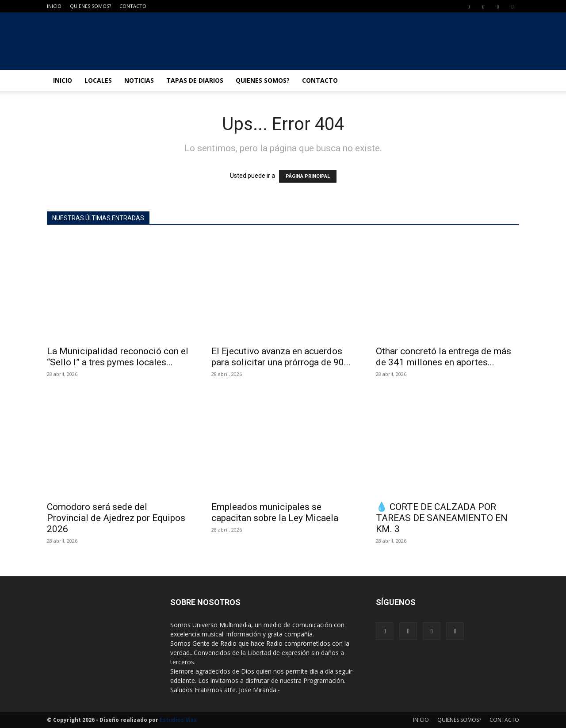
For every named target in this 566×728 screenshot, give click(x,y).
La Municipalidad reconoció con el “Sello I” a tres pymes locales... (118, 357)
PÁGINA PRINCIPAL (308, 176)
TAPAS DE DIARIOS (195, 80)
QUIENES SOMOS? (90, 6)
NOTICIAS (139, 80)
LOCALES (98, 80)
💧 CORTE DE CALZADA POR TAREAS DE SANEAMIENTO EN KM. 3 (442, 518)
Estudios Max (178, 720)
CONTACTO (133, 6)
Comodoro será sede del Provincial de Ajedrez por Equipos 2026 (116, 518)
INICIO (54, 6)
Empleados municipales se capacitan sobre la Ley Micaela (275, 512)
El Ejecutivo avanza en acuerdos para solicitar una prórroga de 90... (281, 357)
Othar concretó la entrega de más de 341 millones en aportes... (444, 357)
